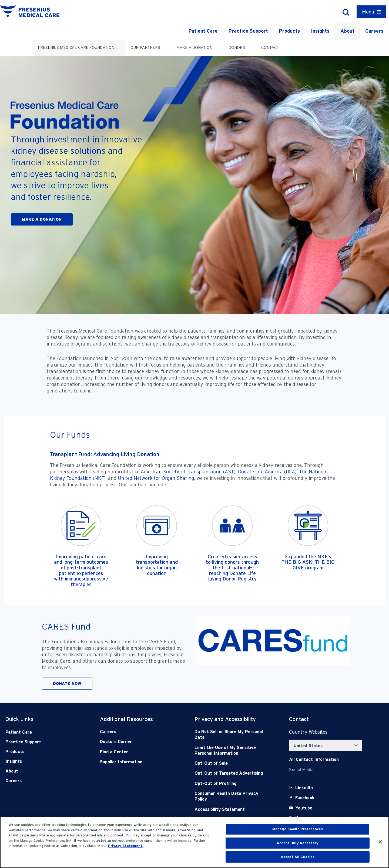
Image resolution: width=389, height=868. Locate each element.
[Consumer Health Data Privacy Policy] (232, 796)
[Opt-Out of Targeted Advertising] (232, 773)
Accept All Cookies (298, 857)
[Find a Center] (138, 752)
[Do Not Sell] (232, 735)
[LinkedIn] (304, 788)
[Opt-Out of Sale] (232, 763)
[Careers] (138, 732)
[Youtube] (304, 808)
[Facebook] (305, 798)
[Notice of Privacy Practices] (232, 751)
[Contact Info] (314, 759)
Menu (368, 12)
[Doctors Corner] (138, 742)
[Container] (371, 12)
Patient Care (203, 31)
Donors (237, 47)
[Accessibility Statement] (232, 809)
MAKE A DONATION (42, 219)
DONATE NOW (67, 684)
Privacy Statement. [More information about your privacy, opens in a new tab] (126, 846)
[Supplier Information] (138, 762)
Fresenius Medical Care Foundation (76, 47)
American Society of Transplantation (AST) (188, 472)
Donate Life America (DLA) (267, 472)
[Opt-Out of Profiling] (232, 783)
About (347, 31)
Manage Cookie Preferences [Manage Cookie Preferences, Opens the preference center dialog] (298, 829)
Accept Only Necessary (298, 843)
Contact (270, 47)
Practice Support (248, 31)
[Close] (380, 842)
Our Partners (145, 47)
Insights (320, 31)
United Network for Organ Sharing (156, 478)
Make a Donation (194, 47)
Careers (374, 31)
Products (289, 31)
